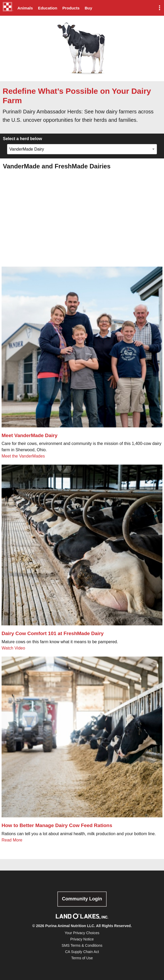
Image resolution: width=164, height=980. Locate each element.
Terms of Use (82, 958)
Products (71, 8)
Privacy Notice (82, 939)
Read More (12, 840)
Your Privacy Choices (82, 933)
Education (48, 8)
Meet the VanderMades (24, 456)
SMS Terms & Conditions (82, 945)
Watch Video (13, 648)
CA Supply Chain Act (82, 952)
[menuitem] (7, 8)
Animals (25, 8)
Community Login (82, 899)
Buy (88, 8)
